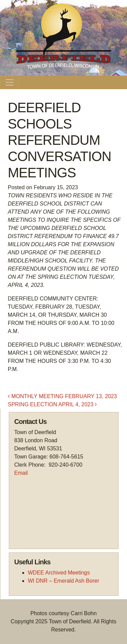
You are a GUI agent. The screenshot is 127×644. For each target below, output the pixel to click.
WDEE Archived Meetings (59, 573)
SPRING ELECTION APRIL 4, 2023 (52, 404)
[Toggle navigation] (9, 82)
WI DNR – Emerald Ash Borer (63, 581)
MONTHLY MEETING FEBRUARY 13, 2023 (62, 396)
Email (21, 473)
